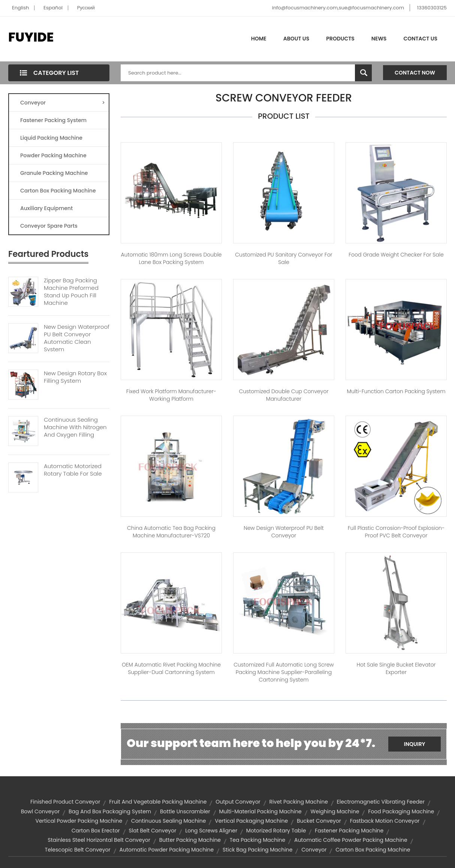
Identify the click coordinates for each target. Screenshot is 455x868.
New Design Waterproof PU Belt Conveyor (284, 532)
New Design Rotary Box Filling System (75, 377)
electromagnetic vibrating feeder (381, 802)
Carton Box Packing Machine (58, 191)
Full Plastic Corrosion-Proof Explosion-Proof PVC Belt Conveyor (396, 532)
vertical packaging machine (251, 821)
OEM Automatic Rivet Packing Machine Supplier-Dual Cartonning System (171, 668)
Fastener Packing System (53, 120)
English (20, 8)
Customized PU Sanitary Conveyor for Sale (284, 258)
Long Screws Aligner (211, 831)
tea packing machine (257, 840)
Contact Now (415, 73)
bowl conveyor (40, 811)
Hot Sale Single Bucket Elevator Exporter (396, 668)
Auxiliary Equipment (46, 208)
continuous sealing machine (169, 821)
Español (53, 8)
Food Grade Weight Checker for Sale (396, 255)
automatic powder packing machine (167, 850)
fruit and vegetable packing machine (158, 802)
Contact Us (420, 39)
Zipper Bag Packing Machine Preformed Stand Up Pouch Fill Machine (71, 292)
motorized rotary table (276, 831)
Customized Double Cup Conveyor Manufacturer (284, 395)
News (379, 39)
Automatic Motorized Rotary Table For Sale (73, 470)
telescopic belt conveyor (78, 850)
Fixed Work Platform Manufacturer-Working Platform (171, 395)
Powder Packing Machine (53, 155)
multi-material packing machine (260, 811)
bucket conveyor (319, 821)
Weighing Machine (335, 811)
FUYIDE (31, 37)
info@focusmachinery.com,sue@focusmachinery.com (338, 8)
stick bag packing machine (257, 850)
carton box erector (96, 831)
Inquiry (415, 744)
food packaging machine (401, 811)
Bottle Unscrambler (185, 811)
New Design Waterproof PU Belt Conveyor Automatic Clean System (77, 338)
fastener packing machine (349, 831)
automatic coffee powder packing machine (351, 840)
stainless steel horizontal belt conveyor (99, 840)
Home (259, 39)
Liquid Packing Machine (51, 138)
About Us (296, 39)
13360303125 (432, 8)
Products (340, 39)
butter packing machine (190, 840)
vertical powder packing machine (79, 821)
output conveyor (238, 802)
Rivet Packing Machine (299, 802)
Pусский (86, 8)
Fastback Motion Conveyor (385, 821)
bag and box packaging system (110, 811)
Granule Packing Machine (54, 173)
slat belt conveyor (153, 831)
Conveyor (63, 103)
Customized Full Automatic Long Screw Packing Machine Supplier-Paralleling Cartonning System (284, 672)
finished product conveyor (65, 802)
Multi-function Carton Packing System (396, 391)
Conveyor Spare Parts (49, 226)
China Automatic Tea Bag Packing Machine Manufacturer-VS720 (171, 532)
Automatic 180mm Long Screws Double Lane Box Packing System (171, 258)
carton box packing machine (373, 850)
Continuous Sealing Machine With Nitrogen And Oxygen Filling (75, 427)
